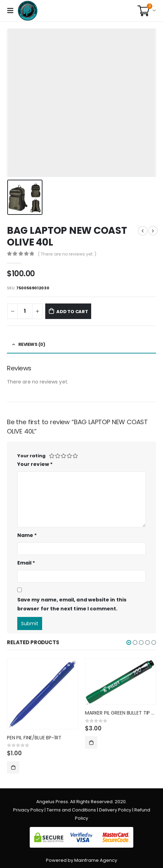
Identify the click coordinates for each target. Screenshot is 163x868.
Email (26, 563)
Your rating (31, 456)
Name (27, 535)
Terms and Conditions (71, 810)
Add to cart (72, 312)
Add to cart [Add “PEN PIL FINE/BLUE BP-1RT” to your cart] (13, 767)
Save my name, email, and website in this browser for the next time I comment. (72, 604)
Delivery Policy (115, 810)
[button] (129, 642)
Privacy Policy (28, 810)
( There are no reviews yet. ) (67, 254)
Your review (35, 464)
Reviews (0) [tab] (32, 344)
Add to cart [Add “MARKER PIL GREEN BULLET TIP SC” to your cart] (91, 742)
